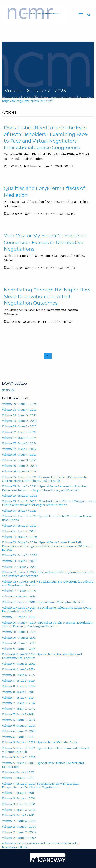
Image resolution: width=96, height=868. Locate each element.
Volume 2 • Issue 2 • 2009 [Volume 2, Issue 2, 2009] (19, 832)
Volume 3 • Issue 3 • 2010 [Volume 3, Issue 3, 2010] (18, 804)
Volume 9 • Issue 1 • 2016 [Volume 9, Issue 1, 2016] (18, 669)
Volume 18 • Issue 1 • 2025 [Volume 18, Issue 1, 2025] (19, 426)
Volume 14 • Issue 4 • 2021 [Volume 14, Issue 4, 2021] (19, 511)
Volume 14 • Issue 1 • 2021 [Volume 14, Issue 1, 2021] (19, 531)
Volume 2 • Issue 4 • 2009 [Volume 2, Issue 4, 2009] (19, 821)
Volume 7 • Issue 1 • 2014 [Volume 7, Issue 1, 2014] (18, 714)
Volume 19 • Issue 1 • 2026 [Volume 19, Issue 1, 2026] (19, 404)
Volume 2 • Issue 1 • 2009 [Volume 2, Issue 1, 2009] (19, 838)
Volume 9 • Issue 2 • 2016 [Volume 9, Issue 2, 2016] (19, 664)
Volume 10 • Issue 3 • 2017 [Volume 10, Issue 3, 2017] (19, 632)
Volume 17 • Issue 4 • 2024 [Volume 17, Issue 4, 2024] (19, 432)
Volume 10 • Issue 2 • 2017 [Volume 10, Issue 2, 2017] (19, 638)
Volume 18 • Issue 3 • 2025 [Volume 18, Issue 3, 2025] (19, 415)
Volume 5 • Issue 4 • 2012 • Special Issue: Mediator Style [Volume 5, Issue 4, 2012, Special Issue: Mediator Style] (39, 742)
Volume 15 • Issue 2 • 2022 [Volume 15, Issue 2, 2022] (20, 496)
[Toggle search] (89, 15)
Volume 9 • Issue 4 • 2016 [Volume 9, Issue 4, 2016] (19, 649)
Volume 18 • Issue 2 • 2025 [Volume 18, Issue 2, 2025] (19, 421)
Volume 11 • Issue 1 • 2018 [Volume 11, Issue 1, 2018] (19, 617)
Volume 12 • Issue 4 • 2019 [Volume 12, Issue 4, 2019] (19, 567)
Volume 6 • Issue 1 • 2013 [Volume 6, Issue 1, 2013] (18, 737)
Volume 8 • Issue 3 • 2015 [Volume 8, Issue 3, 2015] (18, 681)
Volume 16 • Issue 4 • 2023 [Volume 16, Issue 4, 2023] (19, 455)
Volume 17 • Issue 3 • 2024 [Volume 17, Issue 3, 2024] (19, 438)
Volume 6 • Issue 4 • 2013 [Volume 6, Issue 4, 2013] (18, 720)
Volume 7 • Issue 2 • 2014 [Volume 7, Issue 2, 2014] (18, 709)
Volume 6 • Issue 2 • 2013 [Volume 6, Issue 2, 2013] (19, 731)
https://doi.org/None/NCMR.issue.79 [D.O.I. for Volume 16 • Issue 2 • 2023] (28, 101)
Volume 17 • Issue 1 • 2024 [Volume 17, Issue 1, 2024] (19, 449)
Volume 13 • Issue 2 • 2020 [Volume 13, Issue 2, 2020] (20, 555)
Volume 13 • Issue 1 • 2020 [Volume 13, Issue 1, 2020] (19, 561)
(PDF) (9, 390)
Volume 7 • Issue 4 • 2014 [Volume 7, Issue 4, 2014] (18, 698)
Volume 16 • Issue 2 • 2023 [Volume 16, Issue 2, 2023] (19, 466)
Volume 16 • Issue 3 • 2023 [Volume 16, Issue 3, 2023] (19, 460)
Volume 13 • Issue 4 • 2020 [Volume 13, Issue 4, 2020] (19, 537)
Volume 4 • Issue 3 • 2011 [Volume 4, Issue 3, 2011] (18, 778)
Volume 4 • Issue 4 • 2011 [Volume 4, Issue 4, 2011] (18, 772)
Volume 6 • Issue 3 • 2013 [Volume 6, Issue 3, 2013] (18, 726)
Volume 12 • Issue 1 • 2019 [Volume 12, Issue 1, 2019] (19, 591)
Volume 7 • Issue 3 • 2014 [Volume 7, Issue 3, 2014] (18, 703)
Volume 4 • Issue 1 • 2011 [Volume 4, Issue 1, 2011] (18, 793)
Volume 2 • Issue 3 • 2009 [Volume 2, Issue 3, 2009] (19, 827)
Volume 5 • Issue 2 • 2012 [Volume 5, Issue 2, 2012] (19, 757)
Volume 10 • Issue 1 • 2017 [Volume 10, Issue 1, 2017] (19, 643)
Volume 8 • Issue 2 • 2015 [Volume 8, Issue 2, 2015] (18, 686)
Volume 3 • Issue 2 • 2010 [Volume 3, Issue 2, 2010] (19, 810)
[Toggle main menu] (81, 15)
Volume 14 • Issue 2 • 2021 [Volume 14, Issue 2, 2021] (19, 526)
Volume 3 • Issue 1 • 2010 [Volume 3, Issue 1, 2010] (18, 815)
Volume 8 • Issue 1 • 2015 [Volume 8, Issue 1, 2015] (18, 692)
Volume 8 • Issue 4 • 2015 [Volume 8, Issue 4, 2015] (18, 675)
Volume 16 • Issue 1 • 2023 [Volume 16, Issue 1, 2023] (19, 472)
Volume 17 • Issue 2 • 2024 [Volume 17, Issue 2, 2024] (19, 443)
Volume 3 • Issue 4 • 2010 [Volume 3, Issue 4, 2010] (18, 798)
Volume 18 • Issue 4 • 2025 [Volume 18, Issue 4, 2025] (19, 410)
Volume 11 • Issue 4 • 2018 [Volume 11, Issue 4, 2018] (19, 596)
